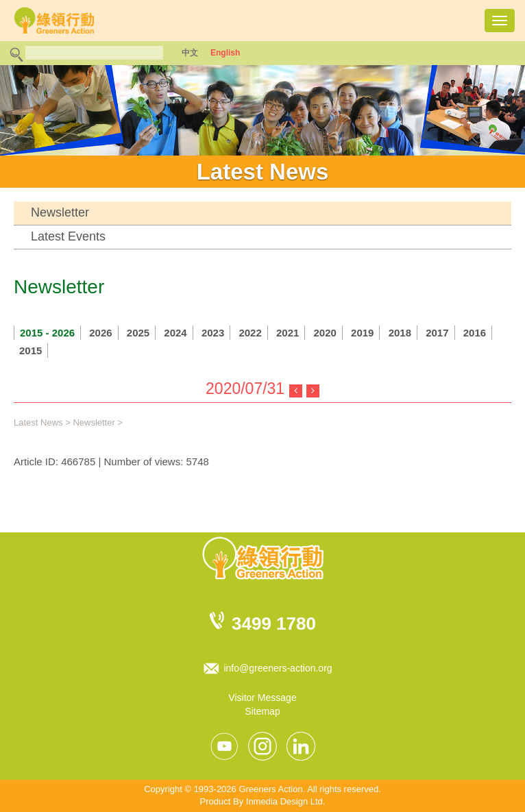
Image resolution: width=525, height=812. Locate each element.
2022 (250, 333)
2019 (362, 333)
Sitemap (262, 711)
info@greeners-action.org (278, 668)
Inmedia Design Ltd (284, 801)
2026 (100, 333)
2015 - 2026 (47, 333)
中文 (190, 53)
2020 (325, 333)
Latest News (38, 422)
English (225, 53)
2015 (30, 350)
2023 (213, 333)
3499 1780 (274, 624)
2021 (288, 333)
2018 (400, 333)
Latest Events (68, 236)
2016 (475, 333)
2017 (437, 333)
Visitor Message (262, 698)
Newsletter (60, 212)
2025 (138, 333)
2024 (175, 333)
